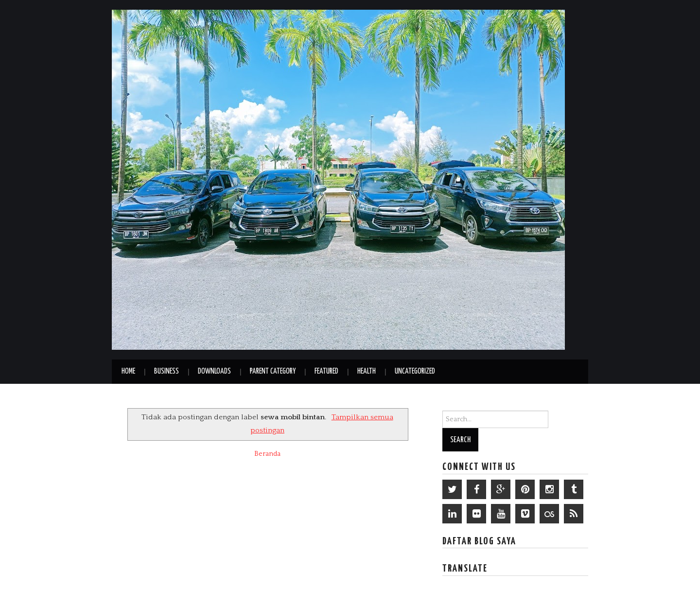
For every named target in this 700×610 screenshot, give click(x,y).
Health (367, 371)
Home (128, 371)
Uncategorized (415, 371)
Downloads (214, 371)
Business (166, 371)
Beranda (267, 454)
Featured (326, 371)
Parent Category (273, 371)
